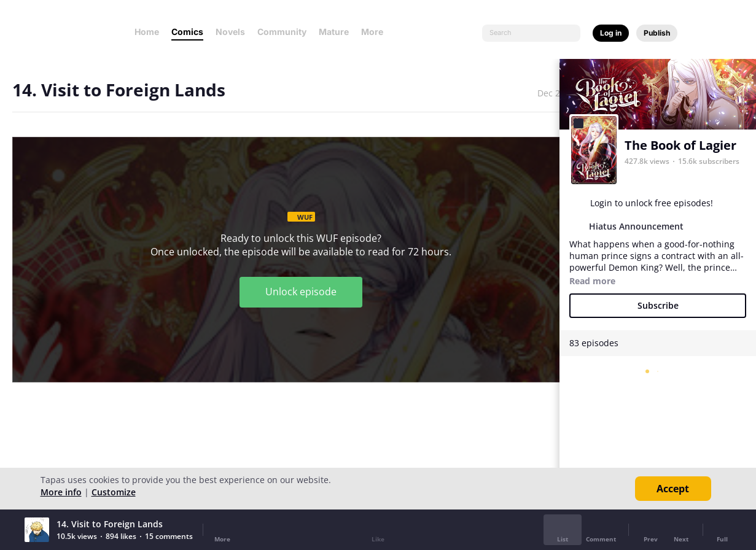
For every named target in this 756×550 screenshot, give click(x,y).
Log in (611, 33)
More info (61, 492)
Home (147, 32)
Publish (657, 33)
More (376, 32)
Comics (187, 32)
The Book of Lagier (680, 145)
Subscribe (658, 305)
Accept (673, 489)
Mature (334, 32)
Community (282, 32)
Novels (230, 32)
